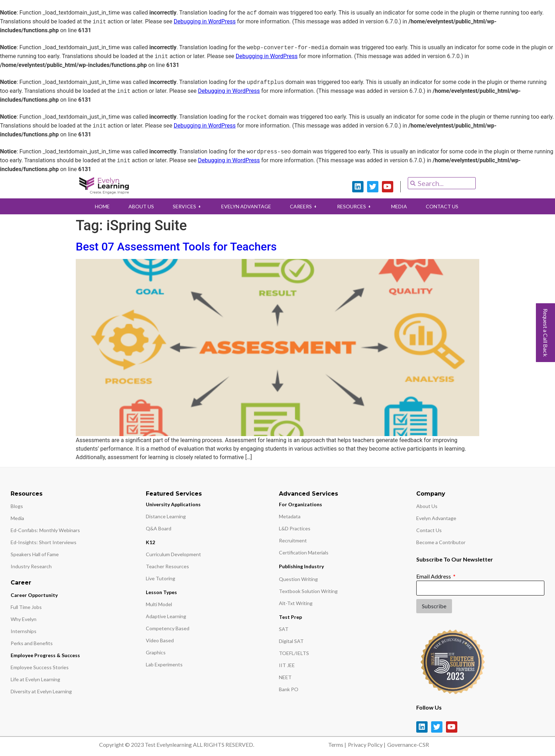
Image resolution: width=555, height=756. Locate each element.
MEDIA (401, 206)
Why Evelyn (24, 619)
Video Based (160, 640)
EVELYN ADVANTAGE (246, 206)
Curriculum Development (173, 554)
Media (17, 518)
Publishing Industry (301, 566)
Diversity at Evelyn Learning (41, 691)
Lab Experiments (164, 664)
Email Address (434, 576)
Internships (24, 631)
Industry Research (31, 566)
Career (21, 583)
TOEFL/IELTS (294, 653)
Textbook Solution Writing (308, 591)
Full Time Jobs (26, 607)
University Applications (173, 504)
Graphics (156, 652)
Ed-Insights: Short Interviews (44, 542)
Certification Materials (304, 552)
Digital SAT (291, 641)
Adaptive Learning (166, 616)
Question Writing (298, 579)
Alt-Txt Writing (296, 603)
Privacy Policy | (367, 744)
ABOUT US (139, 206)
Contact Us (429, 530)
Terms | (337, 744)
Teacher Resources (167, 566)
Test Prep (290, 617)
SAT (284, 629)
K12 (150, 542)
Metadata (290, 516)
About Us (427, 506)
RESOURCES (356, 206)
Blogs (17, 506)
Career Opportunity (34, 595)
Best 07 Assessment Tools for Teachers (176, 247)
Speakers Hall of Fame (35, 554)
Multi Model (159, 604)
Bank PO (289, 689)
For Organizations (301, 504)
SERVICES (187, 206)
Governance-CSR (408, 744)
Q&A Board (159, 528)
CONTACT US (445, 206)
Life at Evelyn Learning (35, 679)
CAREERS (304, 206)
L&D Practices (295, 528)
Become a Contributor (441, 542)
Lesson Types (161, 592)
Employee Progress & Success (45, 655)
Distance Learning (166, 516)
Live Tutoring (161, 578)
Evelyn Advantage (436, 518)
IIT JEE (287, 665)
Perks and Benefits (32, 643)
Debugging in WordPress (205, 22)
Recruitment (293, 540)
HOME (100, 206)
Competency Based (168, 628)
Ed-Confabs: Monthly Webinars (45, 530)
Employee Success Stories (40, 667)
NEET (285, 677)
